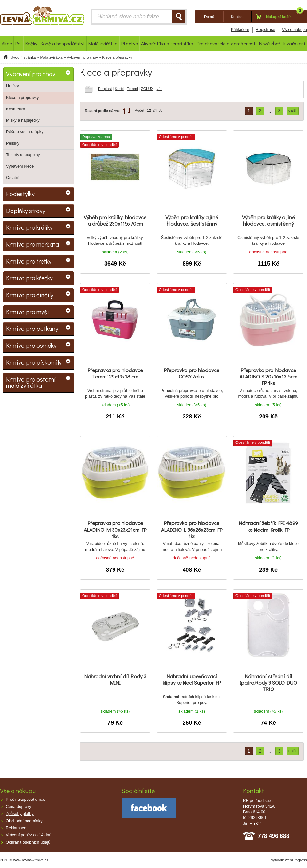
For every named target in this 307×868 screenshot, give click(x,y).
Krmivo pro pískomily (34, 362)
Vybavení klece (20, 166)
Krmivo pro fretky (29, 261)
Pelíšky (13, 143)
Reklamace (16, 828)
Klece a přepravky (22, 97)
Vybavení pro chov (82, 57)
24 (155, 110)
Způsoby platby (20, 813)
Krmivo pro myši (28, 312)
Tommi (132, 89)
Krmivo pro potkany (32, 328)
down (129, 111)
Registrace (266, 30)
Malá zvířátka (51, 57)
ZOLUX (147, 89)
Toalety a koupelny (23, 155)
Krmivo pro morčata (32, 244)
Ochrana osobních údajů (28, 842)
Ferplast (105, 89)
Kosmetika (16, 109)
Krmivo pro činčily (30, 295)
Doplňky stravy (26, 211)
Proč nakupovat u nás (26, 799)
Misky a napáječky (23, 120)
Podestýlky (20, 194)
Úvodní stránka (23, 57)
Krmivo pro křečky (29, 278)
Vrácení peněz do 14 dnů (29, 835)
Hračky (12, 86)
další (292, 110)
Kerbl (119, 89)
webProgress (296, 860)
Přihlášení (240, 30)
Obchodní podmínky (24, 821)
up (124, 111)
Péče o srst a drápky (25, 132)
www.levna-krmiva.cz (31, 860)
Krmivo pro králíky (29, 227)
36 (161, 110)
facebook (149, 808)
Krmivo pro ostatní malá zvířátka (31, 382)
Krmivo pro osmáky (31, 345)
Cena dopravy (19, 806)
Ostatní (13, 177)
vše (160, 89)
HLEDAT (179, 17)
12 (149, 110)
